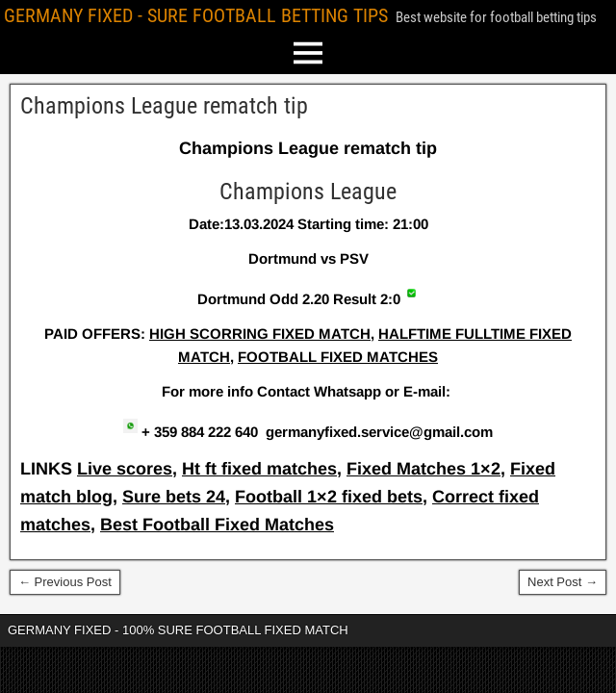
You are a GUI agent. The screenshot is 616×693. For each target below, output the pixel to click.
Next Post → (563, 582)
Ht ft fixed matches (259, 469)
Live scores (125, 469)
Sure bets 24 (174, 497)
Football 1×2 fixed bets (329, 497)
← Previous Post (65, 582)
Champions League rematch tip (164, 106)
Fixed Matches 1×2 (423, 469)
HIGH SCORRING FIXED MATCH (260, 334)
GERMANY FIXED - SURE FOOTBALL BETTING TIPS (196, 15)
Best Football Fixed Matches (217, 525)
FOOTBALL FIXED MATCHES (338, 357)
